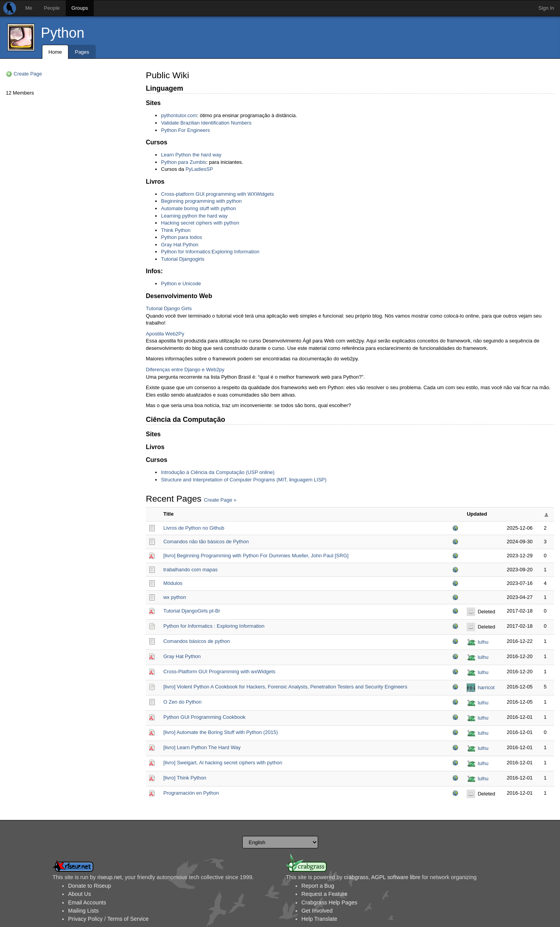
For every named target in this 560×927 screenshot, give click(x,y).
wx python (175, 597)
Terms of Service (128, 919)
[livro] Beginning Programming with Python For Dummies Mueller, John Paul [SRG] (256, 556)
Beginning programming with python (201, 201)
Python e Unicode (181, 284)
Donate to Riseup (89, 886)
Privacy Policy (85, 919)
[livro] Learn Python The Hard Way (202, 747)
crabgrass (356, 877)
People (52, 8)
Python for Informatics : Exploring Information (214, 626)
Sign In (546, 8)
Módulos (173, 583)
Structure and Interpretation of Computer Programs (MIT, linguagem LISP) (244, 480)
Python (63, 33)
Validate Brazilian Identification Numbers (206, 123)
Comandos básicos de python (197, 641)
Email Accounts (87, 902)
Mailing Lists (83, 911)
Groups (80, 8)
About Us (80, 894)
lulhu (483, 642)
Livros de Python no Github (194, 528)
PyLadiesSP (199, 169)
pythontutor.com (179, 115)
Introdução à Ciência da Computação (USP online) (218, 472)
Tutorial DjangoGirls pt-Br (192, 611)
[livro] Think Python (185, 778)
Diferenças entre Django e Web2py (185, 370)
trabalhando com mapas (190, 570)
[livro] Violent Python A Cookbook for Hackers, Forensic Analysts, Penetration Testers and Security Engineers (285, 687)
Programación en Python (191, 793)
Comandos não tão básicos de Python (206, 542)
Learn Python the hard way (191, 155)
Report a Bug (318, 886)
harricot (486, 687)
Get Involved (317, 911)
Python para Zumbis (184, 162)
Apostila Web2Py (165, 334)
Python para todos (182, 237)
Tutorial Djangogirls (183, 259)
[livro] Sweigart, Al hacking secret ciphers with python (223, 763)
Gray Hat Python (180, 245)
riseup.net (109, 877)
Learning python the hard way (194, 216)
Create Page (28, 74)
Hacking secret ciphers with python (200, 223)
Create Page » (220, 500)
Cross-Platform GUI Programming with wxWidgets (219, 672)
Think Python (176, 230)
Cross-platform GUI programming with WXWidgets (217, 194)
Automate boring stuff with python (199, 208)
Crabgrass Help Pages (329, 902)
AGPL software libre (396, 877)
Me (29, 8)
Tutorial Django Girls (169, 308)
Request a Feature (324, 894)
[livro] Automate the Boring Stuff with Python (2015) (221, 732)
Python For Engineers (185, 130)
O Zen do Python (182, 702)
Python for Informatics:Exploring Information (210, 252)
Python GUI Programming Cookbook (204, 717)
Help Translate (319, 919)
